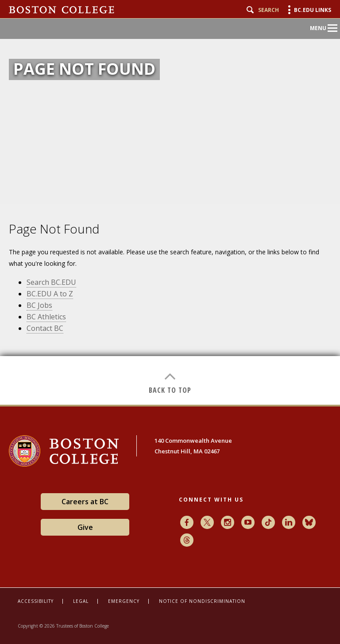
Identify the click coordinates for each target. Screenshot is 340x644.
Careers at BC (85, 502)
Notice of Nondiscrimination (202, 601)
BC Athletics (46, 317)
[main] (170, 305)
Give (85, 527)
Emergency (124, 601)
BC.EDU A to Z (50, 294)
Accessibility (36, 601)
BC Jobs (39, 305)
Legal (81, 601)
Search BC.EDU (51, 282)
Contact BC (45, 328)
